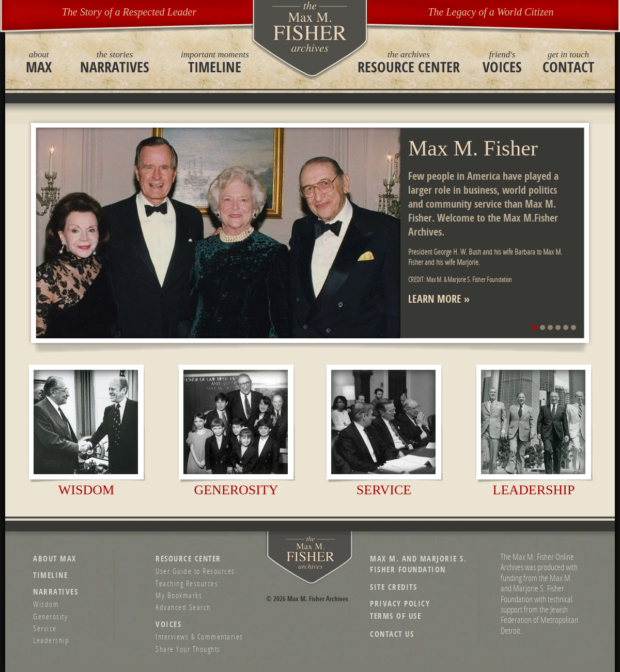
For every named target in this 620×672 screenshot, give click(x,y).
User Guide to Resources (195, 571)
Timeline (215, 62)
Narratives (115, 62)
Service (384, 490)
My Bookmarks (179, 595)
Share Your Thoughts (188, 649)
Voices (502, 62)
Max (39, 62)
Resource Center (409, 62)
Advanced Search (183, 607)
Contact (568, 62)
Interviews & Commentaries (199, 636)
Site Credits (393, 587)
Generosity (236, 490)
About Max (55, 559)
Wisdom (86, 490)
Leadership (534, 490)
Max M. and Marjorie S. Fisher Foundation (418, 564)
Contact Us (392, 634)
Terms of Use (396, 616)
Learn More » (439, 299)
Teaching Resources (187, 583)
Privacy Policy (400, 604)
